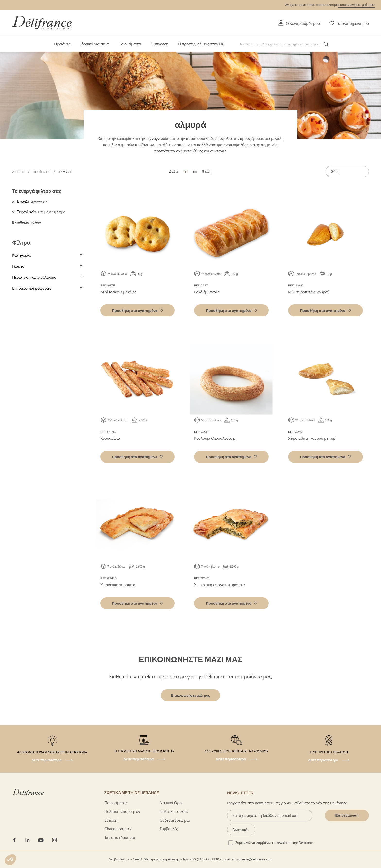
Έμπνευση (160, 44)
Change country (118, 828)
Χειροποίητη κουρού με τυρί (312, 438)
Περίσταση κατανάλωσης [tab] (34, 277)
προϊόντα (42, 172)
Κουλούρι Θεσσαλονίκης (215, 438)
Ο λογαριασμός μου (303, 23)
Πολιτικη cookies (174, 811)
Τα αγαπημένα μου (353, 23)
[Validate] (347, 815)
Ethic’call (112, 820)
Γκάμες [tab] (18, 266)
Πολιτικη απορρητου (122, 811)
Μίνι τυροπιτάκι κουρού (309, 292)
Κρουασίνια (110, 438)
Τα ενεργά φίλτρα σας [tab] (37, 191)
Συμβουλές (169, 828)
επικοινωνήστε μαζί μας (357, 4)
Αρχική (19, 172)
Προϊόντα (62, 44)
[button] (138, 310)
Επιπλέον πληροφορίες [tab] (32, 288)
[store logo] (42, 22)
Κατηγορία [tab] (21, 255)
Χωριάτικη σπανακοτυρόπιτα (220, 585)
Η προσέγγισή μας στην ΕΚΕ (202, 44)
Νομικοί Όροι (171, 802)
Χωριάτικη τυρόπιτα (118, 585)
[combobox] (286, 44)
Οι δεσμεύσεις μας (175, 820)
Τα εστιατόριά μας (120, 837)
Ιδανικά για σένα (95, 44)
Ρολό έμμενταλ (207, 292)
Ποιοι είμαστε (130, 44)
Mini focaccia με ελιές (118, 292)
